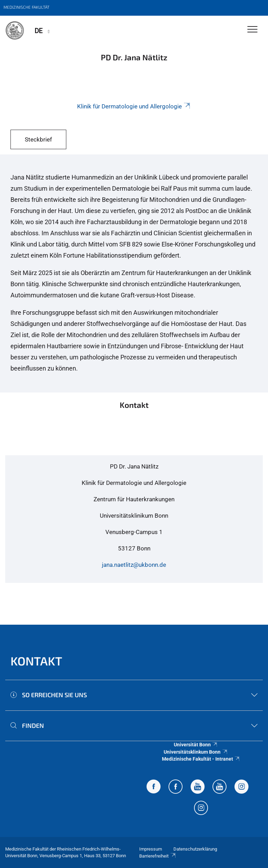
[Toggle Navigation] (252, 30)
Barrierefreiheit (158, 856)
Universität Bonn (196, 745)
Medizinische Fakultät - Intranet (201, 759)
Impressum (151, 849)
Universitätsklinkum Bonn (196, 752)
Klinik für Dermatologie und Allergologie (134, 106)
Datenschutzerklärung (195, 849)
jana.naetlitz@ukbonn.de (134, 565)
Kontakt (36, 661)
